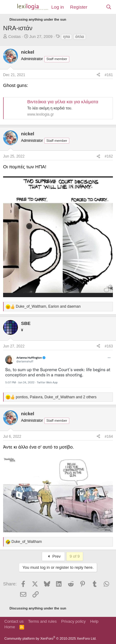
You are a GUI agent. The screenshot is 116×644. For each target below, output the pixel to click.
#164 (109, 437)
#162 (109, 156)
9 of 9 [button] (75, 556)
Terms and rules (42, 621)
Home (10, 627)
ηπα (67, 37)
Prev (53, 556)
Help (95, 621)
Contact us (14, 621)
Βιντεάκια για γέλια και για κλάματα (63, 102)
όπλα (80, 37)
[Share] (98, 75)
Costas (15, 37)
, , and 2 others (56, 397)
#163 (109, 346)
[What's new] (96, 7)
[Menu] (9, 7)
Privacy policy (73, 621)
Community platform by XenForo (50, 638)
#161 (109, 75)
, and (48, 306)
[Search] (109, 7)
